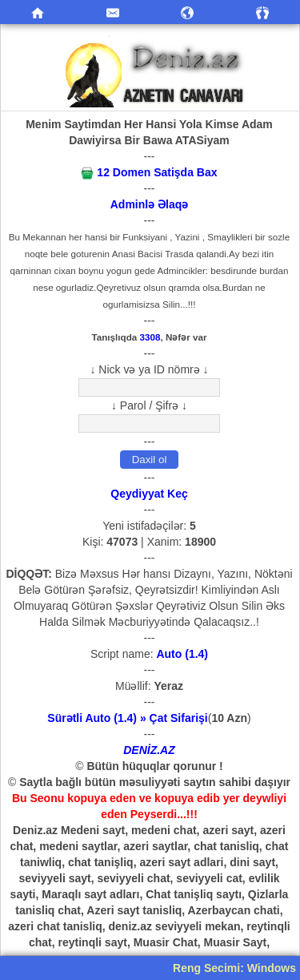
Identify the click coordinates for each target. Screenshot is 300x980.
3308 (150, 337)
